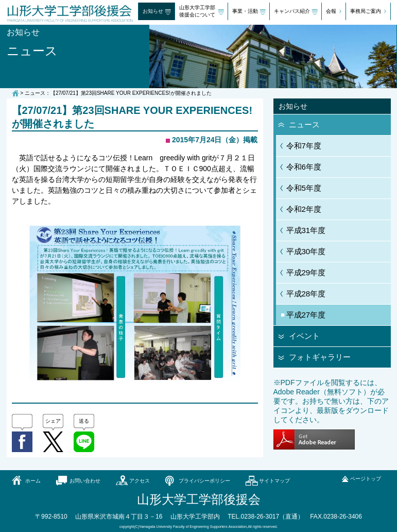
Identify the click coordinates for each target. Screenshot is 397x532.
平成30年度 (306, 251)
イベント (304, 336)
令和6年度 (304, 167)
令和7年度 (304, 146)
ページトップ (366, 479)
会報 (331, 11)
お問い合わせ (85, 481)
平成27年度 (306, 315)
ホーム (33, 481)
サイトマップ (274, 481)
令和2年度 (304, 209)
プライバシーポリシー (204, 481)
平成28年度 (306, 294)
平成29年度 (306, 272)
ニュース (304, 124)
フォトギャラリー (320, 357)
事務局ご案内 (366, 11)
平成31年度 (306, 230)
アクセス (140, 481)
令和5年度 (304, 188)
